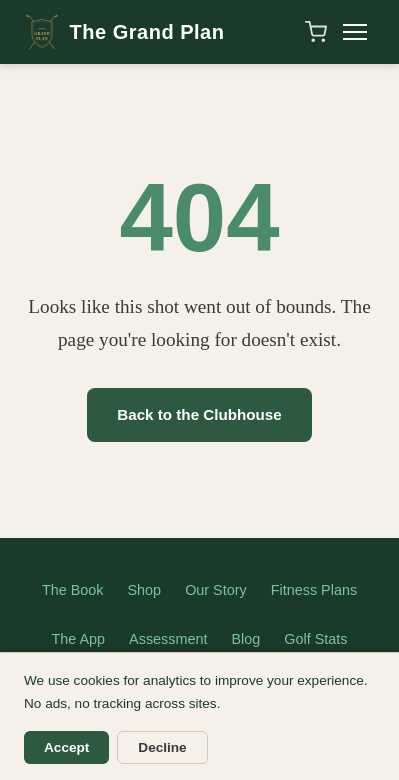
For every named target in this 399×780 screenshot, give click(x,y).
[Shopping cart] (316, 32)
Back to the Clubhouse (199, 414)
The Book (73, 590)
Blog (246, 639)
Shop (145, 590)
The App (79, 639)
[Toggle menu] (355, 32)
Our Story (216, 590)
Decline (162, 747)
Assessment (168, 639)
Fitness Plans (314, 590)
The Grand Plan (124, 32)
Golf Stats (315, 639)
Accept (66, 747)
